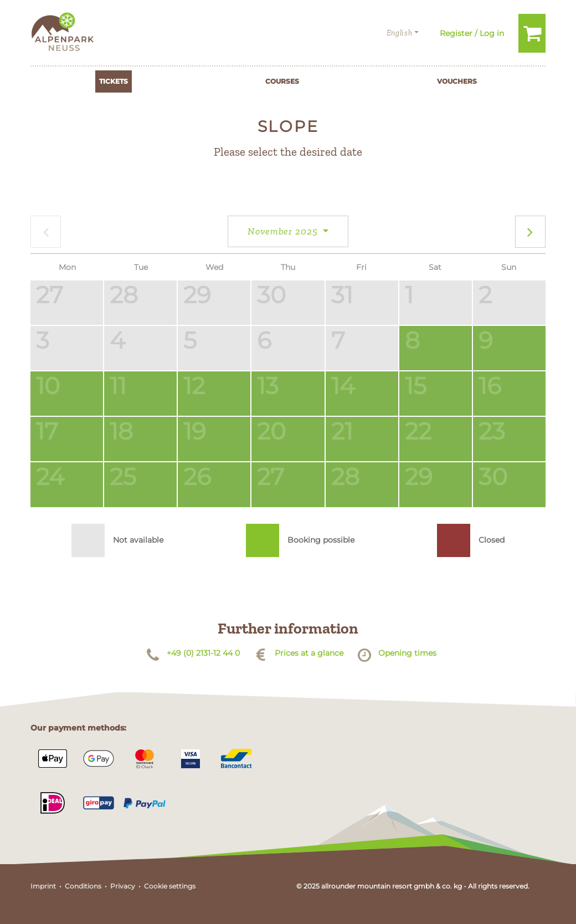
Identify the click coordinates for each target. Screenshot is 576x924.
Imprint (43, 886)
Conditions (83, 886)
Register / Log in (472, 33)
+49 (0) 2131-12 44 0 (203, 653)
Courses (282, 81)
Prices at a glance (309, 653)
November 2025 (284, 231)
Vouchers (457, 81)
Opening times (407, 653)
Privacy (123, 886)
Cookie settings (170, 886)
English (400, 33)
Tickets (114, 81)
